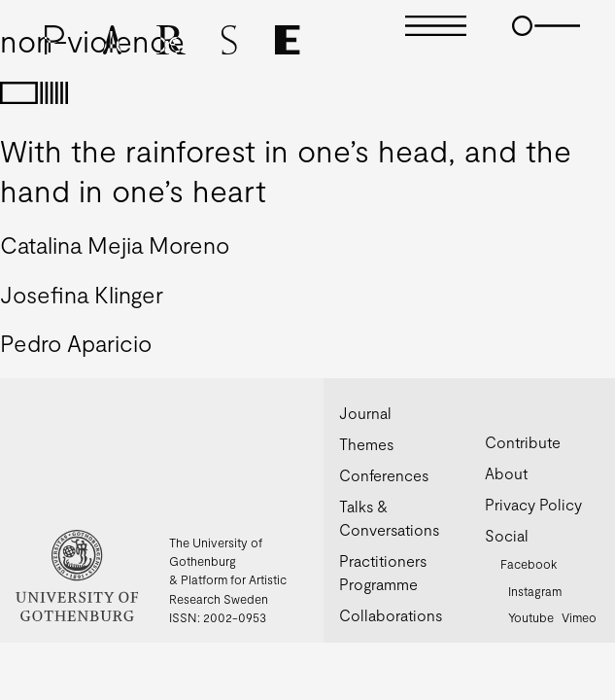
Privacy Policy (533, 504)
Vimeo (579, 617)
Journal (365, 413)
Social (507, 535)
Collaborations (391, 615)
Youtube (531, 617)
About (506, 473)
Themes (366, 444)
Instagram (535, 591)
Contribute (523, 442)
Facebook (529, 564)
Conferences (384, 475)
